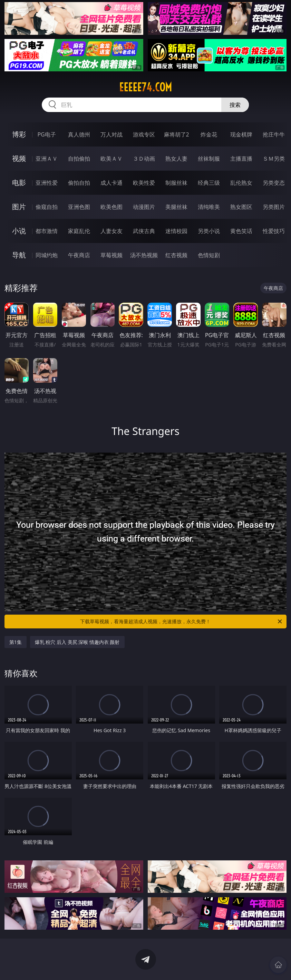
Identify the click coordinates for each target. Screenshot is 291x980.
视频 (19, 158)
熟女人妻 (176, 159)
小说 (19, 231)
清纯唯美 (209, 207)
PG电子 (46, 134)
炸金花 (209, 134)
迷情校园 (176, 231)
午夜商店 (79, 255)
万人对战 (111, 134)
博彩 (19, 134)
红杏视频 (176, 255)
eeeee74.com (145, 87)
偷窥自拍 (47, 207)
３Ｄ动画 (144, 159)
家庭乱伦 (79, 231)
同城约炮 (47, 255)
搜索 (235, 105)
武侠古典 (144, 231)
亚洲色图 (79, 207)
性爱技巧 (274, 231)
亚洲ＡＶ (47, 159)
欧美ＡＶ (111, 159)
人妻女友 (111, 231)
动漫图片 (144, 207)
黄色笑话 (241, 231)
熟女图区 (241, 207)
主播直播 (241, 159)
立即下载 (194, 965)
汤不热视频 (144, 255)
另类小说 (209, 231)
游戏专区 (144, 134)
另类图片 (274, 207)
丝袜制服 (209, 159)
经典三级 (209, 183)
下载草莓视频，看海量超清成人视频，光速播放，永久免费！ (182, 622)
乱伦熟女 (241, 183)
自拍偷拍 (79, 159)
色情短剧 (209, 255)
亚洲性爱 (47, 183)
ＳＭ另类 (274, 159)
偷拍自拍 (79, 183)
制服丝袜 (176, 183)
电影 (19, 183)
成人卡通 (111, 183)
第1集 (16, 642)
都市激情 (47, 231)
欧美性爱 (144, 183)
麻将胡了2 (177, 134)
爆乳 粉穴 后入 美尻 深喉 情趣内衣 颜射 (77, 642)
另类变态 (274, 183)
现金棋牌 (241, 134)
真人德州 (79, 134)
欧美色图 (111, 207)
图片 (19, 207)
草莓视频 (111, 255)
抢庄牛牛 (274, 134)
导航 (19, 255)
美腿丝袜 (176, 207)
